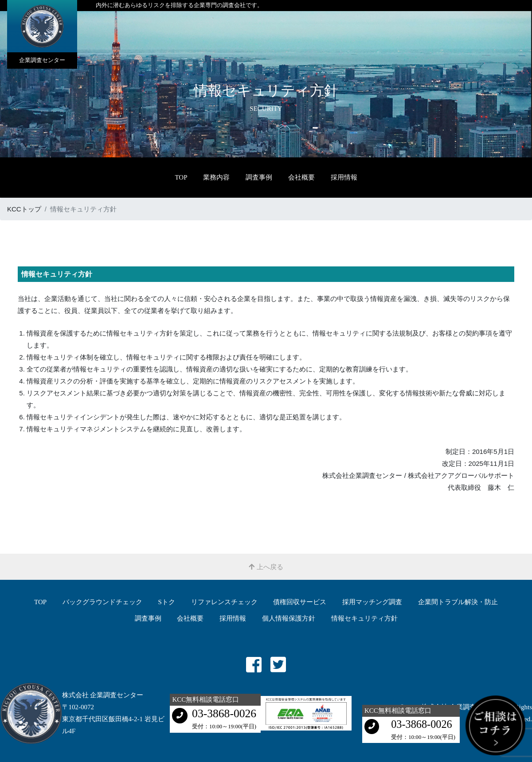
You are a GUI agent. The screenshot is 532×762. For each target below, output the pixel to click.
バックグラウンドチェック (102, 602)
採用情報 (344, 177)
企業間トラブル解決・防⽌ (458, 602)
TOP (181, 177)
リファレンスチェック (224, 602)
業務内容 (216, 177)
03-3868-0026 (224, 713)
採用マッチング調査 (372, 602)
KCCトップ (24, 209)
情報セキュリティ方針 (364, 618)
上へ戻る (266, 567)
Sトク (167, 602)
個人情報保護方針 (289, 618)
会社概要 (301, 177)
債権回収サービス (300, 602)
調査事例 (259, 177)
